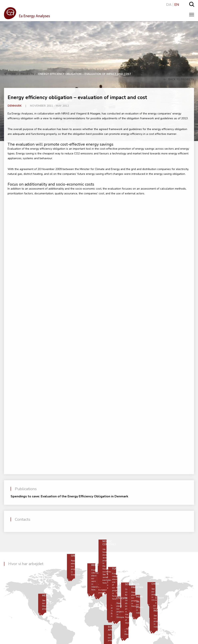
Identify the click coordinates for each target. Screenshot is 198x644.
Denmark (15, 106)
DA (169, 5)
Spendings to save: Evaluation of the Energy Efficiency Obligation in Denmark (69, 496)
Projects (27, 74)
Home (12, 74)
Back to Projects (179, 80)
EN (177, 5)
